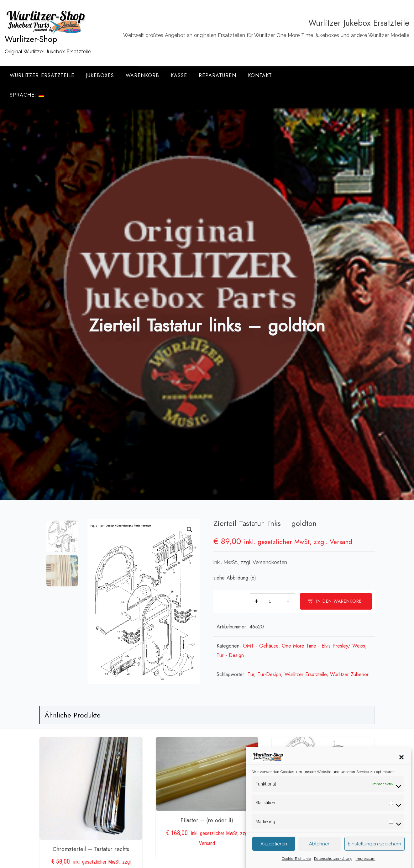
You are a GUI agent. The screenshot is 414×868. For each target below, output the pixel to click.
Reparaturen (217, 75)
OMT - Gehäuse (261, 646)
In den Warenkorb (334, 601)
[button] (401, 765)
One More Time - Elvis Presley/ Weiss (323, 646)
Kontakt (260, 75)
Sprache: (27, 95)
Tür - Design (230, 655)
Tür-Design (269, 674)
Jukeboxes (100, 75)
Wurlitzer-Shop (31, 39)
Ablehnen (320, 852)
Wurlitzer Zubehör (349, 674)
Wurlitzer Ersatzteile (42, 75)
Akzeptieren (274, 852)
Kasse (179, 75)
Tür (251, 674)
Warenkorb (142, 75)
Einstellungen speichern (375, 852)
